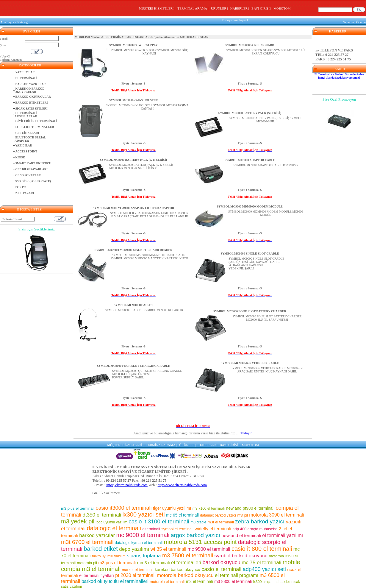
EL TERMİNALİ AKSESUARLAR (127, 37)
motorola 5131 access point (200, 541)
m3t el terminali (221, 521)
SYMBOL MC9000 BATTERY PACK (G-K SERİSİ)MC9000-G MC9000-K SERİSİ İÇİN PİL (141, 166)
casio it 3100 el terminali (159, 521)
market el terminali (138, 569)
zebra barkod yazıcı (260, 521)
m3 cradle (199, 521)
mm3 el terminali (154, 562)
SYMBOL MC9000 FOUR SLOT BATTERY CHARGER (250, 311)
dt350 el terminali (102, 514)
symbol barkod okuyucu (241, 555)
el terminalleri (186, 562)
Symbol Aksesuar (165, 37)
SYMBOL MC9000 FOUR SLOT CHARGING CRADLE (133, 366)
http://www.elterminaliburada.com (182, 484)
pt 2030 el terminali (135, 574)
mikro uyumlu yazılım (109, 555)
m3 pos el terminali (117, 562)
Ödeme (361, 22)
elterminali (151, 528)
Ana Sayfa (7, 22)
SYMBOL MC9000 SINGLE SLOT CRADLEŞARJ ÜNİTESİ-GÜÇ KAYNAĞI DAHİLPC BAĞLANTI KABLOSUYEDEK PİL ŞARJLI (256, 263)
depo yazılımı (134, 548)
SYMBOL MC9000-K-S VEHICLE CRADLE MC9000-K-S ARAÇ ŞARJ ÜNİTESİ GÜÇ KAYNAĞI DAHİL (267, 370)
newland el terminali (241, 535)
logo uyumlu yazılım (112, 521)
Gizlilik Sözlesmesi (107, 492)
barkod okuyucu (222, 562)
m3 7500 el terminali (188, 555)
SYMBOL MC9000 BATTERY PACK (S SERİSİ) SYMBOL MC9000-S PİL (265, 120)
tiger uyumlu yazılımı (172, 507)
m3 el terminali (200, 581)
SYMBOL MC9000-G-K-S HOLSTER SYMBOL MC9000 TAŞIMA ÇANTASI (147, 107)
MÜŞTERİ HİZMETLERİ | (158, 8)
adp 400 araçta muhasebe (255, 528)
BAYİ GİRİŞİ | (262, 8)
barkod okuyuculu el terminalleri (115, 580)
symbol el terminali (177, 528)
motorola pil (87, 562)
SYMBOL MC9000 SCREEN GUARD (250, 45)
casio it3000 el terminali (123, 507)
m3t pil (243, 514)
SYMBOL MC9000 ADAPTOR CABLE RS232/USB (266, 165)
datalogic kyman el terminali (139, 542)
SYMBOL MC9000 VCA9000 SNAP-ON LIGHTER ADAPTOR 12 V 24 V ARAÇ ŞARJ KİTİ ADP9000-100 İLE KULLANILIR (149, 215)
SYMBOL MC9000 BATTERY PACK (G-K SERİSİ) (133, 160)
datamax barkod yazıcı (218, 514)
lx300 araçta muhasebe (272, 581)
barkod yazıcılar (97, 535)
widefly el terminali (213, 528)
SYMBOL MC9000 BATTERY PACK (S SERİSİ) (250, 113)
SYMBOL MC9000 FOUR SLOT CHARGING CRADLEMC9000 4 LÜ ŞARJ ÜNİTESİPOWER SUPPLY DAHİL (147, 374)
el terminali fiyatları (97, 575)
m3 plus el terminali (78, 507)
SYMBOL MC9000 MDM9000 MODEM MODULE (250, 206)
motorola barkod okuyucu (185, 574)
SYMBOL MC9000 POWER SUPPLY (133, 45)
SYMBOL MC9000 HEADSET (133, 305)
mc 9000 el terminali (143, 534)
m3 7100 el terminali (209, 508)
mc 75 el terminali (261, 562)
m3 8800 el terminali (233, 581)
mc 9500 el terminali (209, 548)
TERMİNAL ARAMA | (194, 8)
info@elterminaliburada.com (127, 484)
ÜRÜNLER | (220, 8)
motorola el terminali (167, 581)
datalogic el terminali (114, 527)
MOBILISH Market (87, 37)
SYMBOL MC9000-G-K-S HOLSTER (134, 100)
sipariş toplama (144, 555)
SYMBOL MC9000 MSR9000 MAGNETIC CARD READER (133, 250)
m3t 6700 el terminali (87, 541)
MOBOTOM (282, 8)
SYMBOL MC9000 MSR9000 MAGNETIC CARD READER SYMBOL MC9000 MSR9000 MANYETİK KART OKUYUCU (149, 257)
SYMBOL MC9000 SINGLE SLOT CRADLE (250, 254)
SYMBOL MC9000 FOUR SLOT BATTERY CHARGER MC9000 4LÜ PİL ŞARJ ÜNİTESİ (267, 318)
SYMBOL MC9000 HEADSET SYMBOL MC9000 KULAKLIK (144, 310)
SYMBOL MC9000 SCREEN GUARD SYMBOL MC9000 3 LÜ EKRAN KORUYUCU (266, 52)
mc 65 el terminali (182, 514)
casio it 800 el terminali (262, 548)
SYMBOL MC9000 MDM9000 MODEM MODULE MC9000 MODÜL (266, 213)
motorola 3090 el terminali (276, 514)
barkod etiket (101, 548)
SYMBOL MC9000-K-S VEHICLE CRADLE (250, 363)
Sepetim (348, 22)
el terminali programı (237, 574)
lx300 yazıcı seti (143, 514)
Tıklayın (246, 433)
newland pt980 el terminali (250, 507)
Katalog (22, 22)
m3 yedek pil (78, 520)
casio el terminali (221, 568)
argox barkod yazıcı (195, 534)
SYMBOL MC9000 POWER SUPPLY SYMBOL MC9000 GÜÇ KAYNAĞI (149, 52)
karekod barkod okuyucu (177, 569)
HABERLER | (241, 8)
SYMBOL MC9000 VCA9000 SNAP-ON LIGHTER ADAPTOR (133, 208)
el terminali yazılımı (283, 535)
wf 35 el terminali (168, 548)
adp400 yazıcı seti (264, 568)
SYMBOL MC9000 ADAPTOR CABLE (250, 160)
